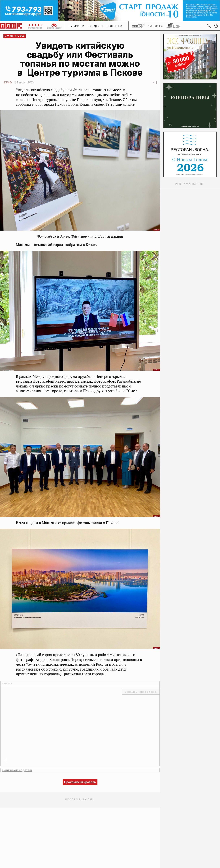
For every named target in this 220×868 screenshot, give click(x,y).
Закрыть (141, 692)
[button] (216, 26)
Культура (15, 36)
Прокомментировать (80, 782)
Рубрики (77, 26)
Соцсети (115, 26)
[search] (209, 26)
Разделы (96, 26)
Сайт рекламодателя (17, 770)
